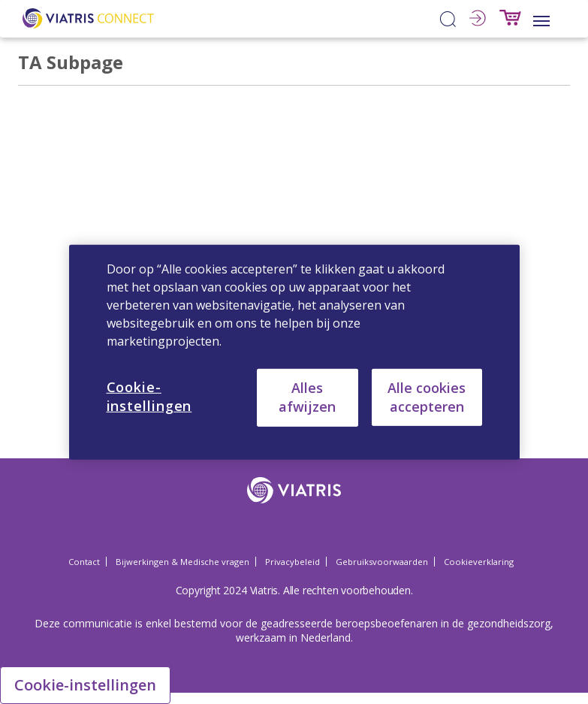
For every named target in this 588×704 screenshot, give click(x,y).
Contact (84, 562)
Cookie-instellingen (85, 685)
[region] (294, 352)
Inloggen (478, 18)
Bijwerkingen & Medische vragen (182, 562)
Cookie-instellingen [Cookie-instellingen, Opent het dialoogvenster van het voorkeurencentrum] (149, 396)
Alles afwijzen (307, 397)
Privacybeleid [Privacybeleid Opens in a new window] (292, 562)
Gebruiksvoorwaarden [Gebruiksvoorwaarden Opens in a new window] (382, 562)
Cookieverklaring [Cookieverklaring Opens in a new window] (479, 562)
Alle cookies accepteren (427, 396)
